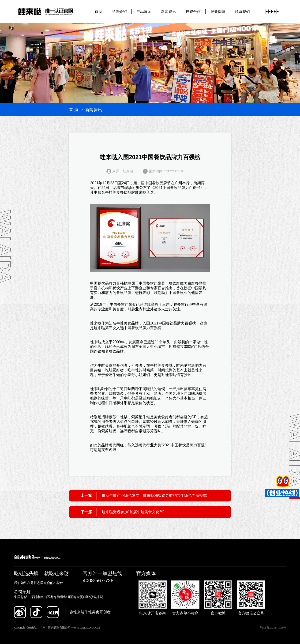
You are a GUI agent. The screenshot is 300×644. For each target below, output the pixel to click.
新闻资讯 (169, 11)
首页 (98, 11)
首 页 (74, 110)
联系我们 (242, 11)
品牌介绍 (119, 11)
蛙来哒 (141, 192)
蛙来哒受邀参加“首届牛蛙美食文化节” (133, 512)
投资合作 (193, 11)
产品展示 (144, 11)
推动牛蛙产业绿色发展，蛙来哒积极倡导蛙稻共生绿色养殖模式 (154, 495)
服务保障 (218, 11)
